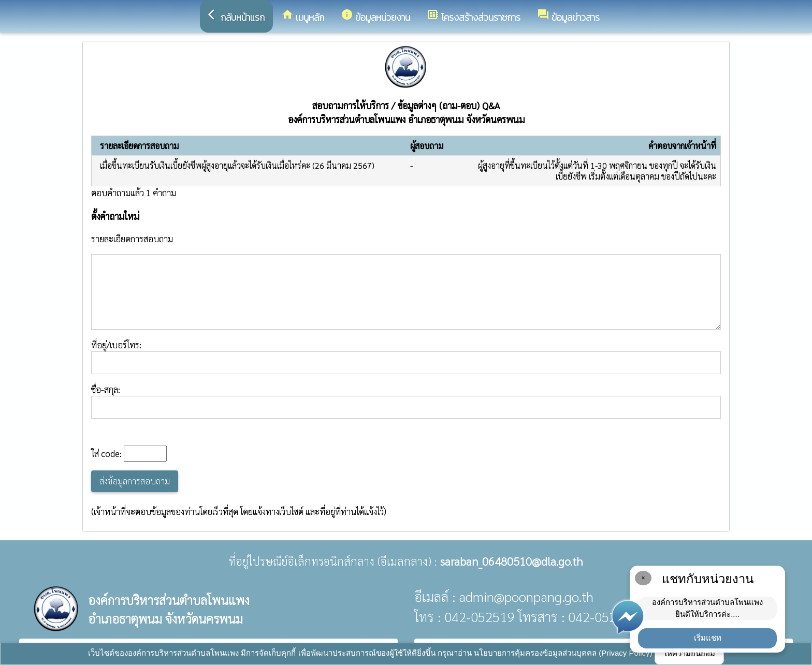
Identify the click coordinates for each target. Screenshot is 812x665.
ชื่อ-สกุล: (406, 401)
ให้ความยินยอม (689, 653)
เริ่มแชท (708, 638)
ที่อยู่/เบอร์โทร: (406, 357)
